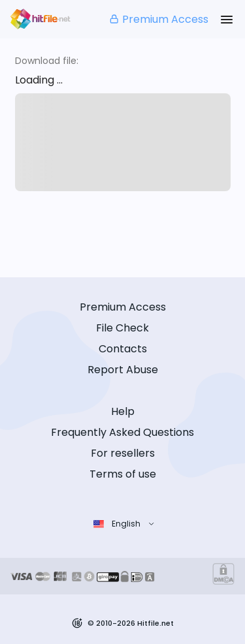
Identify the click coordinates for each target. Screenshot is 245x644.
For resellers (123, 453)
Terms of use (123, 474)
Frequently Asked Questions (122, 432)
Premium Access (158, 19)
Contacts (123, 349)
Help (123, 411)
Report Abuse (123, 370)
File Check (122, 328)
